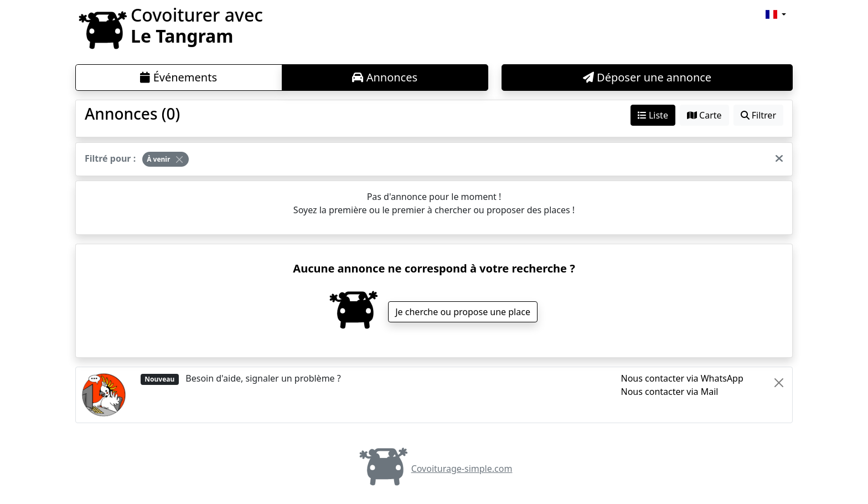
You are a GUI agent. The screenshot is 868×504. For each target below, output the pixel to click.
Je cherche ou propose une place (463, 312)
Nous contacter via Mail (670, 392)
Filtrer (758, 115)
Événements (179, 77)
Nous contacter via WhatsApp (682, 378)
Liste (653, 115)
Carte (704, 115)
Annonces (385, 77)
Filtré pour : (110, 158)
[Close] (179, 160)
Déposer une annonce (647, 77)
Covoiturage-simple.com (434, 469)
